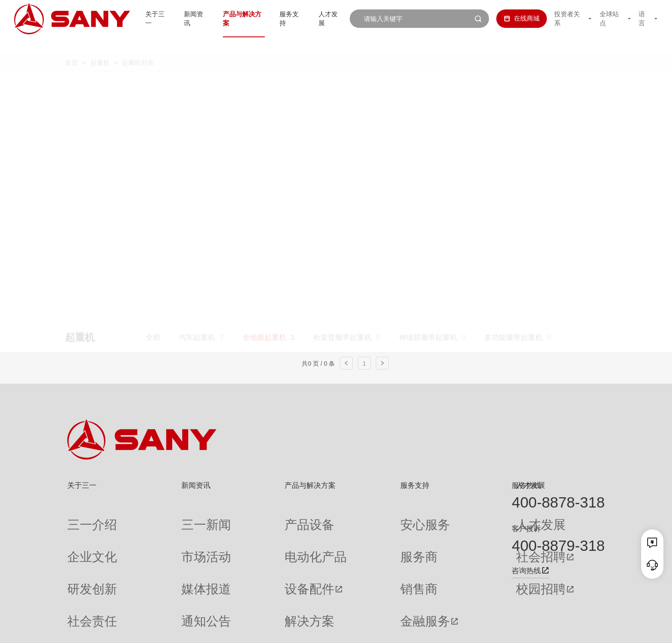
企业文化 (80, 534)
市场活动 (164, 534)
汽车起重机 (197, 86)
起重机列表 (138, 47)
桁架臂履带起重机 (342, 86)
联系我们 (498, 629)
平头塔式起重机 (171, 105)
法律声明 (558, 629)
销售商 (348, 551)
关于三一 (150, 18)
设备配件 (247, 551)
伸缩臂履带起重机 (428, 86)
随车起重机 (242, 105)
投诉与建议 (355, 601)
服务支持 (291, 18)
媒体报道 (164, 551)
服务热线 (526, 485)
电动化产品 (250, 534)
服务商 (348, 534)
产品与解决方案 (241, 18)
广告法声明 (591, 629)
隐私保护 (528, 629)
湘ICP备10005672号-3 (183, 629)
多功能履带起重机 (513, 86)
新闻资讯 (191, 18)
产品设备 (247, 517)
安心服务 (351, 517)
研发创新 (80, 551)
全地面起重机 (264, 86)
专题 (158, 601)
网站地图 (467, 629)
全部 (153, 86)
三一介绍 (80, 517)
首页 (72, 47)
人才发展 (332, 18)
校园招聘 (437, 551)
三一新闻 (164, 517)
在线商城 (516, 18)
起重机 (100, 47)
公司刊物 (80, 601)
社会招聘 (437, 534)
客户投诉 (526, 529)
